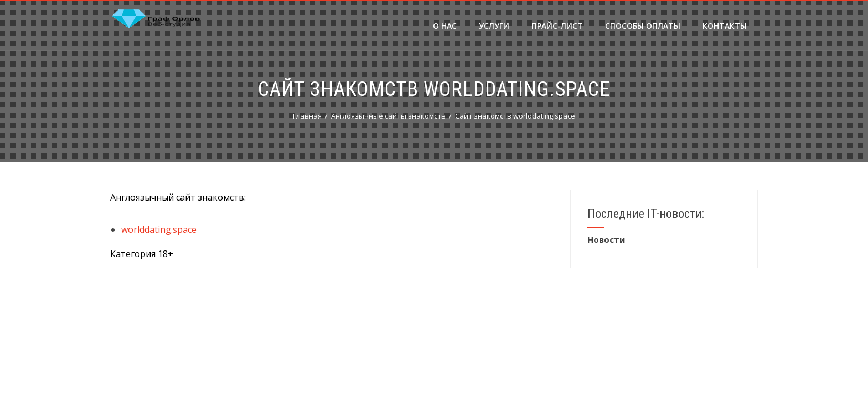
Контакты (725, 26)
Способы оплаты (643, 26)
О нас (445, 26)
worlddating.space (159, 229)
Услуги (494, 26)
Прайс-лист (557, 26)
